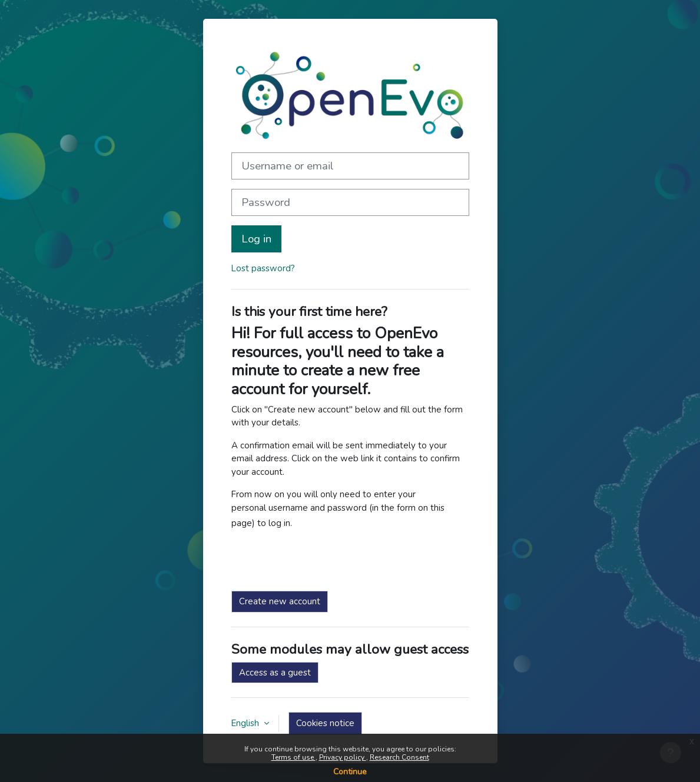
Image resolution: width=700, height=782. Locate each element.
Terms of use (293, 757)
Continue (350, 772)
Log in (256, 239)
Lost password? (263, 268)
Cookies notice (325, 723)
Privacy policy (343, 757)
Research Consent (399, 757)
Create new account (280, 601)
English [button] (246, 723)
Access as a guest (275, 673)
